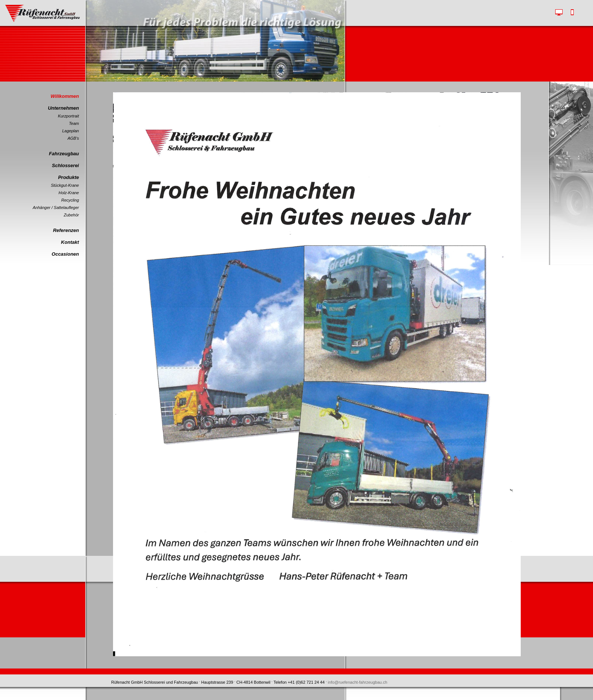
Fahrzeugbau (64, 154)
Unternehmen (63, 108)
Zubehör (71, 215)
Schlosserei (65, 165)
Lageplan (71, 131)
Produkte (69, 177)
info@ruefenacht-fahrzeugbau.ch (358, 682)
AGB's (73, 138)
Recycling (70, 200)
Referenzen (66, 230)
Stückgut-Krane (65, 185)
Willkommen (65, 96)
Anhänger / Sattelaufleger (56, 208)
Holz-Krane (69, 193)
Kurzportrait (68, 116)
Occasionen (65, 254)
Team (74, 123)
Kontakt (70, 242)
